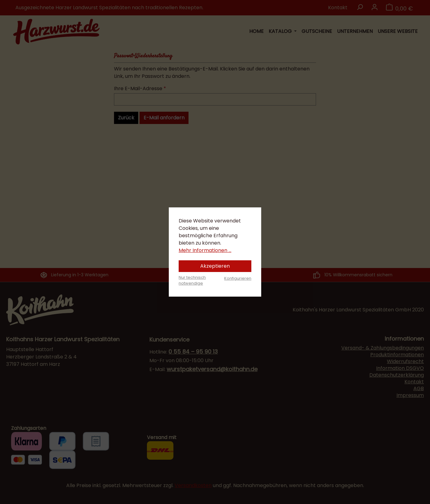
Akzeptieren (215, 266)
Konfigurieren (238, 278)
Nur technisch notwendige (192, 280)
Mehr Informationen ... (205, 250)
